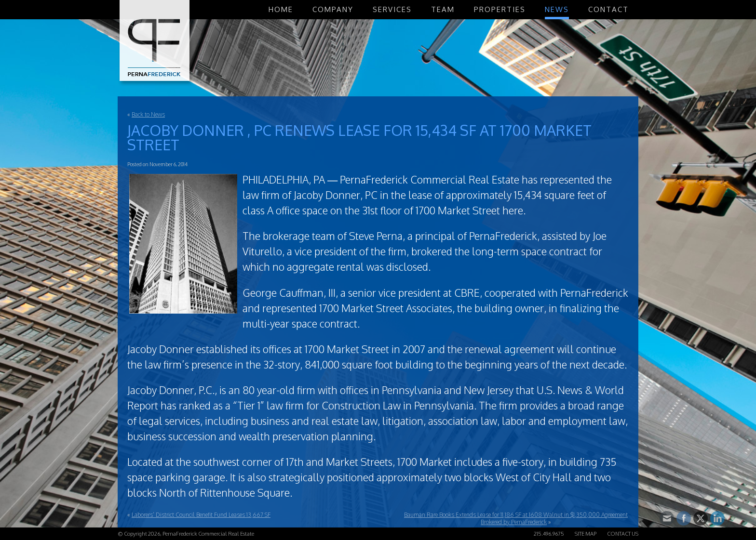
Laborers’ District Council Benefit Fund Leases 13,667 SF (201, 515)
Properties (500, 9)
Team (443, 9)
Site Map (586, 534)
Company (333, 9)
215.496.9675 (549, 534)
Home (281, 9)
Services (392, 9)
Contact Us (623, 534)
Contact (608, 9)
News (557, 9)
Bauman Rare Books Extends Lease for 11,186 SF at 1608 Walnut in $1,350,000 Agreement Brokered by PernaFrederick (516, 518)
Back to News (148, 114)
